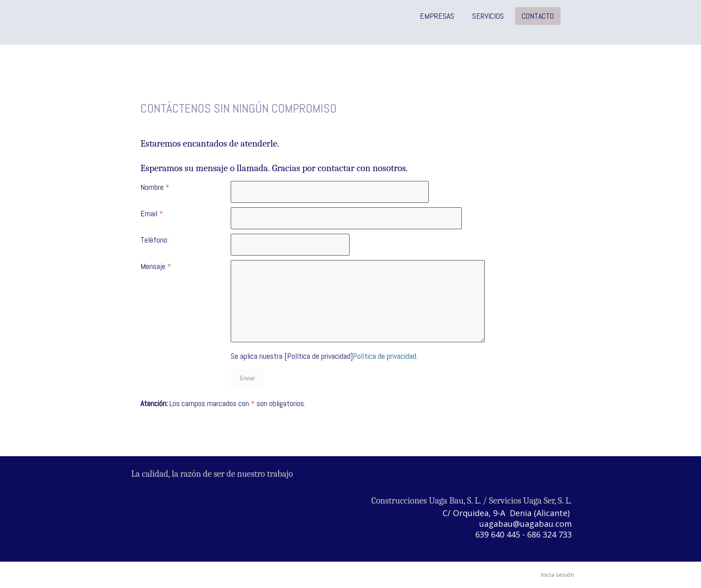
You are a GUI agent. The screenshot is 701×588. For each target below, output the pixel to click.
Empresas (437, 16)
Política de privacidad (384, 356)
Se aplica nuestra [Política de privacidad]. (324, 356)
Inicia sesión (557, 575)
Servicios (488, 16)
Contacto (538, 16)
